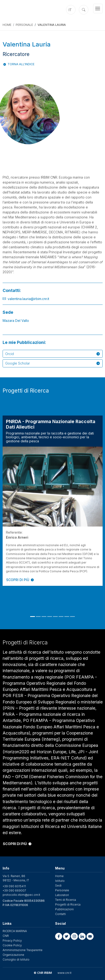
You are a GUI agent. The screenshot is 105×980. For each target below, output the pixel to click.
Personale (24, 25)
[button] (59, 936)
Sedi (58, 885)
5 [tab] (55, 617)
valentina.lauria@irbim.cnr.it (28, 299)
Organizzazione (13, 955)
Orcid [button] (52, 354)
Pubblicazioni (64, 909)
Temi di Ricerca (66, 900)
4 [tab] (50, 617)
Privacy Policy (12, 941)
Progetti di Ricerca (68, 904)
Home (7, 25)
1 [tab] (33, 617)
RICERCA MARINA (15, 931)
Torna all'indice (21, 64)
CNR (6, 936)
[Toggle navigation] (98, 9)
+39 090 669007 (14, 890)
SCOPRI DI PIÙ (20, 580)
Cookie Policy (12, 945)
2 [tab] (38, 617)
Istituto (60, 881)
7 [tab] (67, 617)
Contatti (60, 914)
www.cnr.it (64, 973)
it (70, 10)
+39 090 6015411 (14, 886)
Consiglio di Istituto (16, 959)
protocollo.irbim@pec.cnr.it (21, 895)
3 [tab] (44, 617)
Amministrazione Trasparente (23, 950)
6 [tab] (61, 617)
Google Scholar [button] (52, 363)
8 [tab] (72, 617)
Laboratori (62, 895)
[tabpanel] (53, 501)
